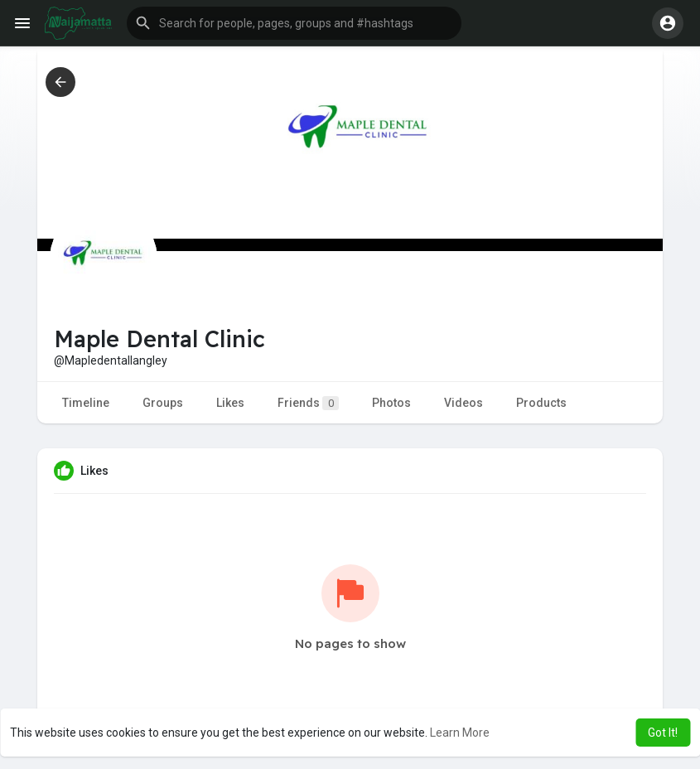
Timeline (86, 403)
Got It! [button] (663, 733)
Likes (230, 403)
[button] (294, 23)
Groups (163, 403)
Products (541, 403)
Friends (308, 403)
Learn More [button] (460, 733)
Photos (391, 403)
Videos (463, 403)
